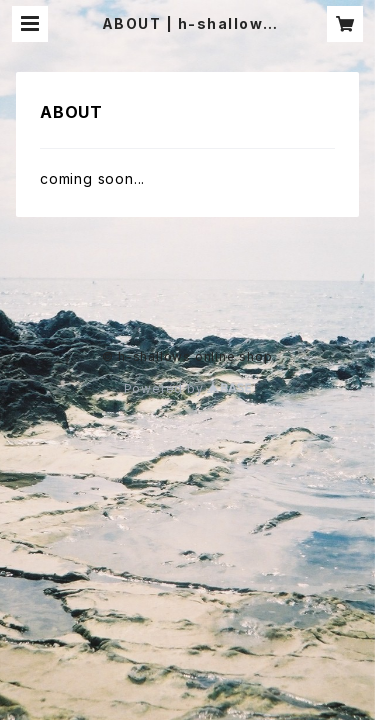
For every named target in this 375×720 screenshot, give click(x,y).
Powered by (188, 388)
